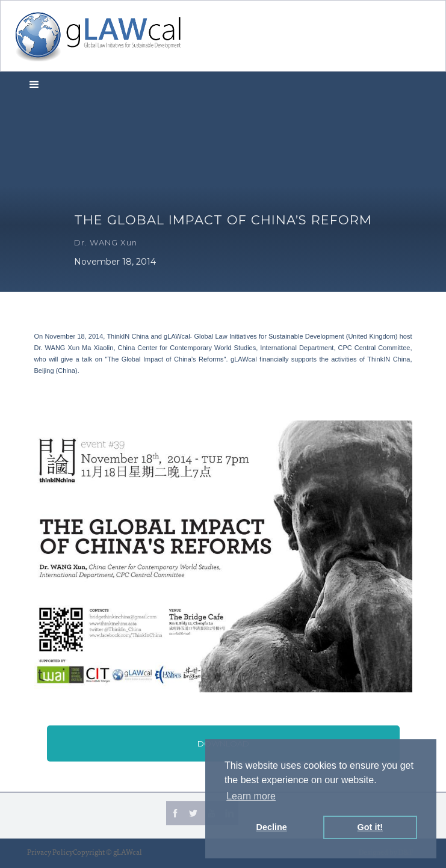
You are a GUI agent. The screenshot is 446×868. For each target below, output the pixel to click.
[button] (34, 84)
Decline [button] (272, 827)
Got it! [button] (370, 827)
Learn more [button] (251, 796)
